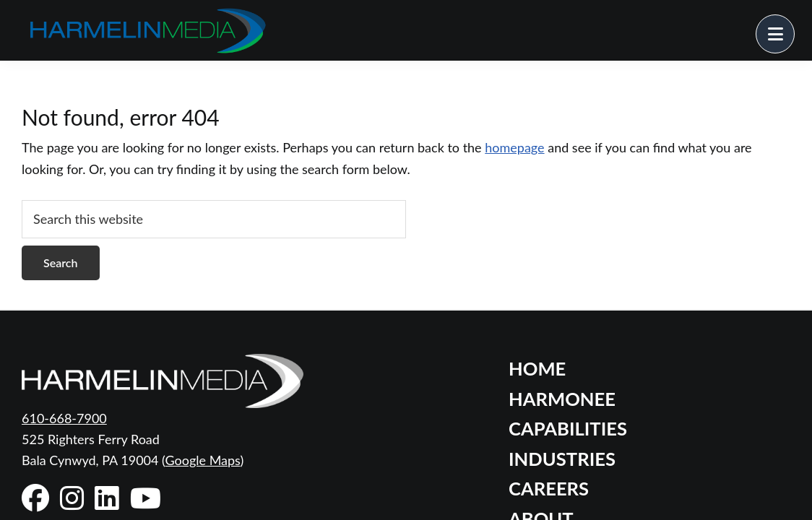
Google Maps (203, 460)
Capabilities (568, 428)
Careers (549, 488)
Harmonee (562, 399)
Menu (794, 25)
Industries (562, 459)
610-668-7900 (64, 418)
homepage (514, 147)
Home (537, 368)
